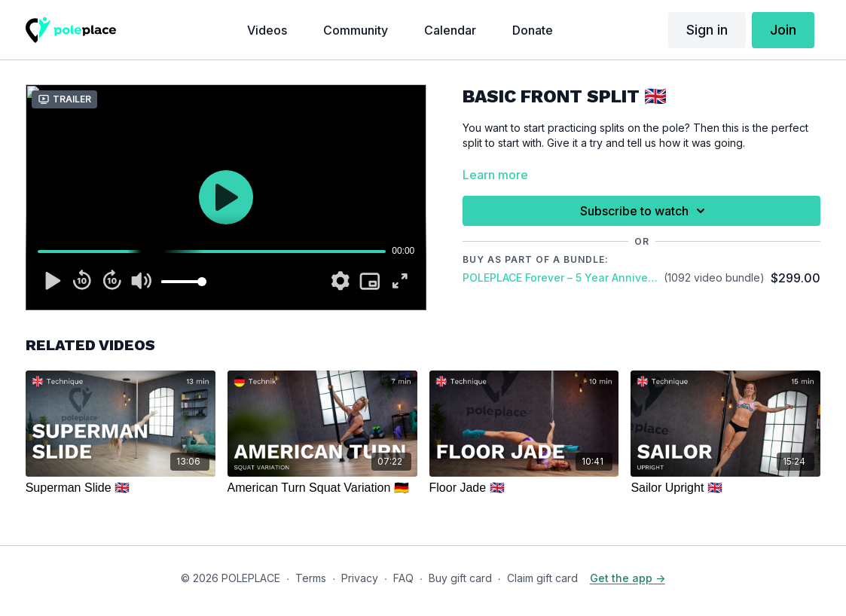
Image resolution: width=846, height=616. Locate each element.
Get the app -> (628, 578)
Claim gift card (542, 578)
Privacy (360, 578)
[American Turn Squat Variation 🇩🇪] (322, 488)
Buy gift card (460, 578)
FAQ (403, 578)
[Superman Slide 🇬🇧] (121, 488)
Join (783, 30)
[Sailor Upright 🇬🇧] (725, 488)
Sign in (707, 30)
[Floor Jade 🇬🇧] (524, 488)
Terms (311, 578)
